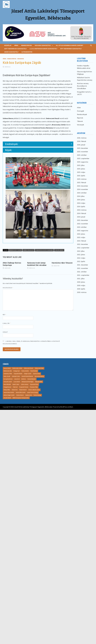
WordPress (64, 407)
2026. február (82, 141)
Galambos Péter (8, 374)
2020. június (81, 282)
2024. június (81, 200)
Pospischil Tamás (24, 387)
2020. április (81, 289)
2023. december (82, 220)
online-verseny (25, 384)
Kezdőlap (8, 45)
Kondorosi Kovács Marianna (44, 250)
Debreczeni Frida (39, 368)
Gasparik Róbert (18, 374)
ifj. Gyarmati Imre (8, 379)
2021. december (82, 265)
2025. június (81, 169)
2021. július (81, 279)
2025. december (82, 148)
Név (4, 315)
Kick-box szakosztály (43, 45)
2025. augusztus (83, 162)
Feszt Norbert (34, 371)
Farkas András (25, 371)
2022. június (81, 255)
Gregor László (28, 374)
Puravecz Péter (34, 387)
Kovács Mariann (32, 379)
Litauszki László (8, 382)
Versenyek (21, 59)
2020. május (81, 285)
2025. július (81, 165)
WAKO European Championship (21, 398)
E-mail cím (7, 323)
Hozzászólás (8, 288)
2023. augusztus (83, 231)
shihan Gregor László (9, 395)
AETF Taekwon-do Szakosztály (15, 49)
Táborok (80, 121)
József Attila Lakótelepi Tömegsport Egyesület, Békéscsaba (48, 15)
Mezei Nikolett (7, 384)
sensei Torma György (33, 392)
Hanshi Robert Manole (27, 376)
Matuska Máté (39, 382)
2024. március (82, 210)
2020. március (82, 292)
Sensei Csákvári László (34, 390)
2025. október (82, 155)
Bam (71, 407)
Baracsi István (7, 368)
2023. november (82, 224)
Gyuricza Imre (37, 374)
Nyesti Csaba (16, 384)
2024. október (82, 193)
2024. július (81, 196)
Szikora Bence (59, 250)
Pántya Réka (7, 390)
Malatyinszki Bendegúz (28, 382)
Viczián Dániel (7, 398)
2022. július (81, 251)
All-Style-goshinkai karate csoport (69, 45)
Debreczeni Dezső (28, 250)
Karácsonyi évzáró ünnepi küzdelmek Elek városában (37, 264)
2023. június (81, 234)
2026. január (81, 145)
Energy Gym (17, 371)
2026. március (82, 138)
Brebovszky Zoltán (15, 250)
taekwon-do (29, 395)
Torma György (37, 395)
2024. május (81, 203)
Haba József (7, 376)
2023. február (82, 241)
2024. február (82, 213)
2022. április (81, 261)
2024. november (82, 189)
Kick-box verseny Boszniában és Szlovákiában (83, 86)
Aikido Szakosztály (11, 52)
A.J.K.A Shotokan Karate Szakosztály (43, 49)
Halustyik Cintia (16, 376)
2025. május (81, 172)
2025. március (82, 179)
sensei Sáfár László (21, 392)
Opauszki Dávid (34, 384)
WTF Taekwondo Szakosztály (71, 49)
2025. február (82, 182)
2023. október (82, 227)
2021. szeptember (83, 275)
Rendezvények (27, 45)
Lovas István (17, 382)
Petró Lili (15, 387)
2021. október (82, 272)
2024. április (81, 206)
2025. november (82, 152)
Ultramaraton (27, 52)
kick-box (24, 379)
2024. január (81, 217)
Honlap (5, 332)
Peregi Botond (7, 387)
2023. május (81, 237)
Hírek (16, 45)
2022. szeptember (83, 248)
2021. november (82, 268)
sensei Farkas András (9, 392)
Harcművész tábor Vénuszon (62, 263)
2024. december (82, 186)
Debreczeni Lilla (8, 371)
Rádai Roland (23, 390)
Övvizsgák (81, 111)
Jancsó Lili (17, 379)
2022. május (81, 258)
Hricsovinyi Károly (39, 376)
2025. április (81, 176)
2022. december (82, 244)
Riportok (80, 118)
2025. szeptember (83, 158)
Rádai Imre (15, 390)
